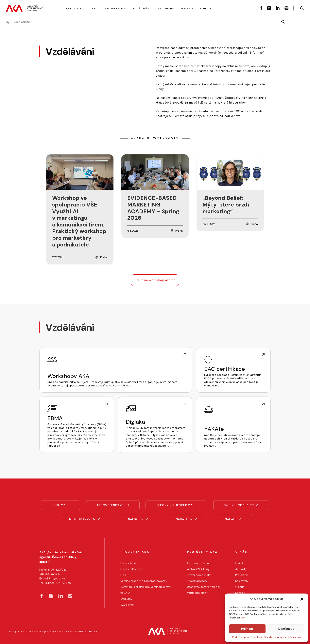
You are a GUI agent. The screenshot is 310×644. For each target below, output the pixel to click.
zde (242, 618)
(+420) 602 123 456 (58, 583)
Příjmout (247, 629)
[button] (302, 599)
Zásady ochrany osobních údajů (282, 637)
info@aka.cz (57, 578)
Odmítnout (286, 629)
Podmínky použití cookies (247, 637)
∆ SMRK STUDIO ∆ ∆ (86, 632)
